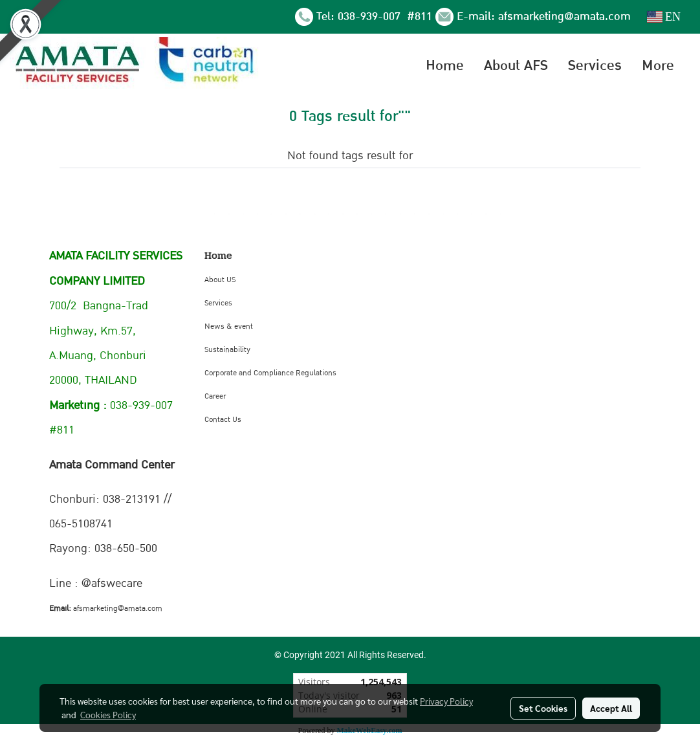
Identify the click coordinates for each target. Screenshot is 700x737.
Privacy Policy (446, 701)
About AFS (516, 65)
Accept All (611, 708)
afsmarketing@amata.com (564, 16)
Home (445, 65)
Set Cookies (543, 708)
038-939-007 (371, 16)
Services (595, 65)
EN (664, 17)
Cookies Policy (108, 714)
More (658, 65)
